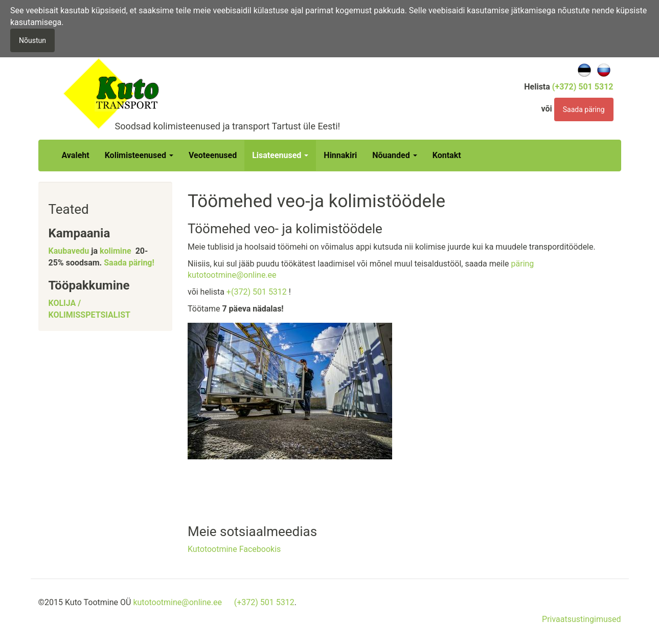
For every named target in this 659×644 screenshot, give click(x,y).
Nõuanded (394, 155)
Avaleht (76, 155)
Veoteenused (213, 155)
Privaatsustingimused (581, 619)
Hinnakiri (340, 155)
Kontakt (447, 155)
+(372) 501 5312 (257, 292)
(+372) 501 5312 (264, 602)
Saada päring (584, 109)
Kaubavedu (69, 251)
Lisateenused (280, 155)
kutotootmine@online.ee (177, 602)
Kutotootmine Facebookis (234, 549)
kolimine (116, 251)
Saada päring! (129, 263)
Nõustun (32, 40)
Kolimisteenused (139, 155)
